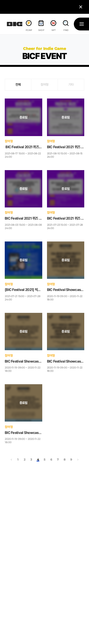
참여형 (45, 84)
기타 (71, 84)
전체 (18, 84)
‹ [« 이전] (11, 460)
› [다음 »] (78, 460)
